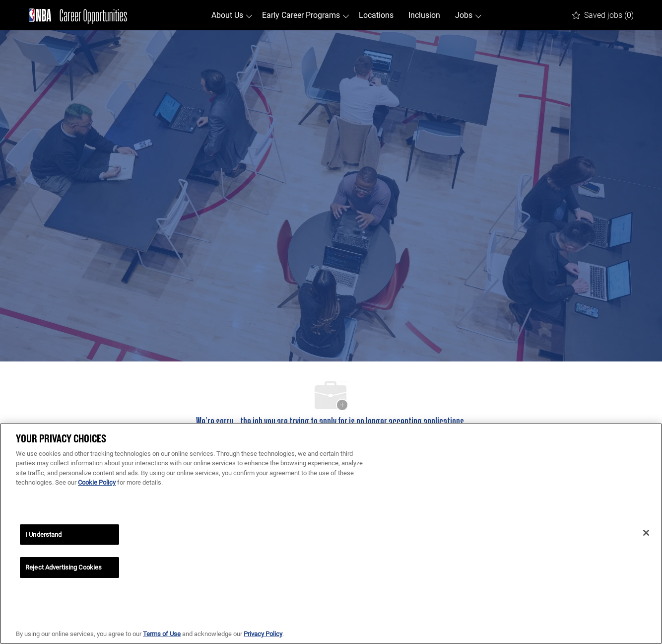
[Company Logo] (78, 15)
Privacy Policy (263, 634)
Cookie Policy (97, 482)
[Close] (646, 533)
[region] (331, 534)
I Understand (44, 535)
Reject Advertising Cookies (64, 567)
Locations (376, 15)
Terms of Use (162, 634)
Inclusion (424, 15)
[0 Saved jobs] (603, 15)
